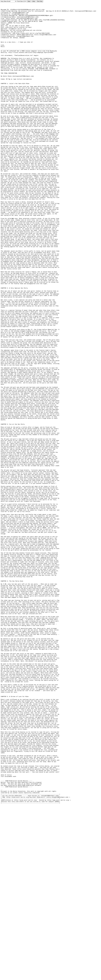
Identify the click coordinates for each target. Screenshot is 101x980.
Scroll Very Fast (8, 1)
